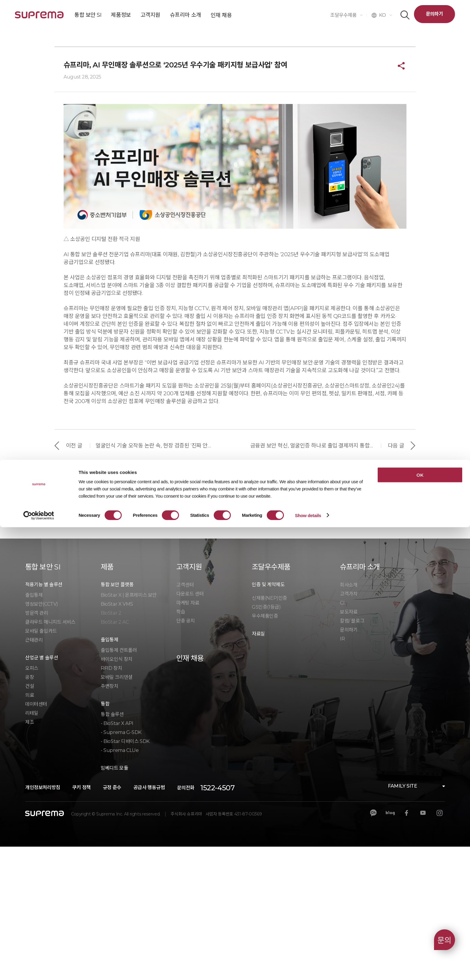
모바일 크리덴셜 (117, 811)
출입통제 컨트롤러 (119, 784)
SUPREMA (39, 17)
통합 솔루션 (112, 848)
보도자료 (349, 745)
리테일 (32, 846)
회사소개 (349, 718)
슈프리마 (81, 143)
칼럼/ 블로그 (352, 754)
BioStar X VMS (117, 737)
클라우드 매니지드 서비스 (50, 755)
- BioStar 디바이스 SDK (125, 875)
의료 (30, 829)
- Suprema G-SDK (121, 866)
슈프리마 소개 (43, 143)
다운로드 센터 (190, 727)
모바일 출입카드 (41, 764)
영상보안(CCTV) (42, 737)
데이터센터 (36, 837)
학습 (181, 745)
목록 (235, 617)
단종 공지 (186, 754)
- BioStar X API (117, 857)
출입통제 (34, 728)
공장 (30, 811)
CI (342, 736)
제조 (30, 855)
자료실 (258, 767)
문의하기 (434, 14)
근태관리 (34, 773)
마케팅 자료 (188, 736)
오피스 (32, 802)
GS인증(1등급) (266, 740)
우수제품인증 (265, 749)
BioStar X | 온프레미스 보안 (129, 728)
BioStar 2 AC (115, 755)
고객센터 (185, 718)
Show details (308, 968)
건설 (30, 820)
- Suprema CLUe (120, 884)
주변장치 (109, 820)
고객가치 (349, 727)
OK (420, 928)
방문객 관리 (37, 746)
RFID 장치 (111, 802)
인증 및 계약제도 (268, 718)
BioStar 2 (111, 746)
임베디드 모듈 (114, 901)
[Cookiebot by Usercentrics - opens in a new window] (39, 968)
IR (342, 772)
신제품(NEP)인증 (269, 731)
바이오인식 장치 (117, 793)
